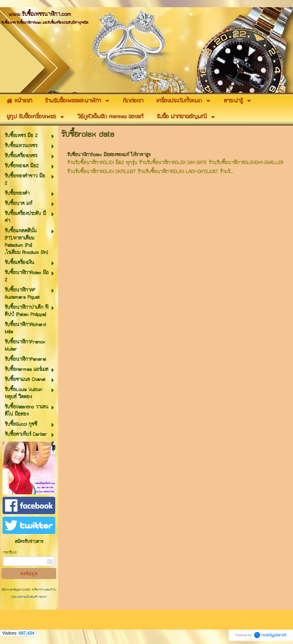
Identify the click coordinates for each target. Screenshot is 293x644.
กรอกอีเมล (10, 553)
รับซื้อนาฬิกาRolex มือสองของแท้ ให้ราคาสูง (109, 155)
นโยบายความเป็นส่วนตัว (25, 597)
